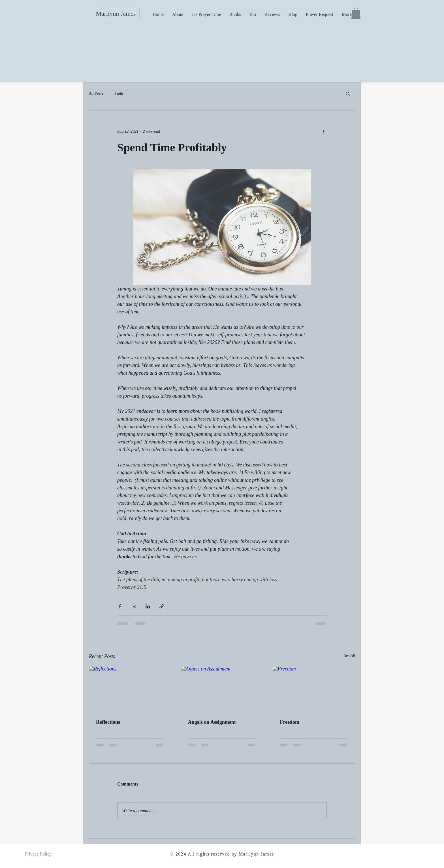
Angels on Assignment (212, 722)
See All (350, 656)
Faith (119, 93)
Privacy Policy (38, 854)
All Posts (96, 93)
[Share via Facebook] (120, 606)
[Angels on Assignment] (222, 689)
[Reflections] (130, 689)
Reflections (108, 722)
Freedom (290, 722)
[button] (356, 13)
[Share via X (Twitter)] (134, 606)
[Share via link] (162, 606)
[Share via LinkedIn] (148, 606)
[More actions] (323, 131)
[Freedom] (314, 689)
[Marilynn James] (116, 14)
